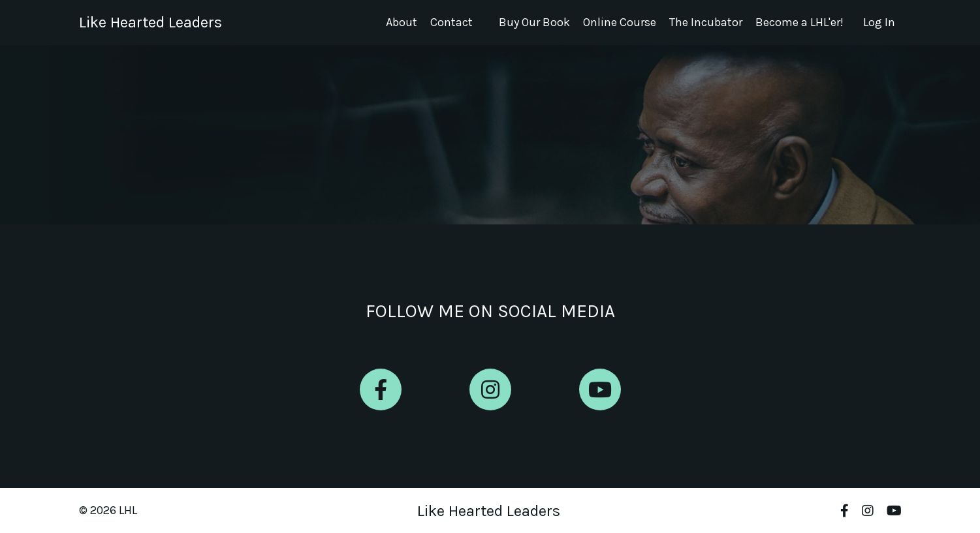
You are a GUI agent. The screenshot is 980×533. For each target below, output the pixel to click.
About (402, 22)
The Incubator (706, 22)
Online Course (620, 22)
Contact (451, 22)
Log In (879, 22)
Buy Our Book (534, 22)
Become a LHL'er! (799, 22)
